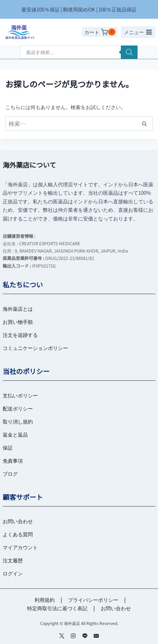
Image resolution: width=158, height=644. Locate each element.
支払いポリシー (20, 395)
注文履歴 (13, 560)
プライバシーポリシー (93, 600)
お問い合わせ (18, 521)
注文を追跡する (20, 335)
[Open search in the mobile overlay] (79, 52)
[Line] (85, 636)
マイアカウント (20, 547)
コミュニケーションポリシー (35, 348)
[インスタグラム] (73, 636)
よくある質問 (18, 534)
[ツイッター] (62, 636)
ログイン (13, 573)
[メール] (96, 636)
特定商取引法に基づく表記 (57, 608)
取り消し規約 (18, 421)
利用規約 (45, 600)
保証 (8, 447)
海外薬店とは (18, 309)
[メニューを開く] (138, 32)
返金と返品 (15, 434)
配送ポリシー (18, 408)
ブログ (10, 474)
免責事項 (13, 461)
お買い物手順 (18, 322)
